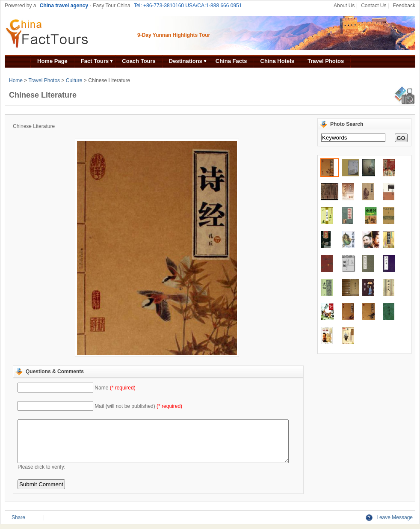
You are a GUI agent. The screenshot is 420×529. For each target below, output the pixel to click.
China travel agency (64, 6)
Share (18, 517)
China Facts (231, 61)
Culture (74, 80)
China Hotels (277, 61)
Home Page (52, 61)
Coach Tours (139, 61)
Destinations (186, 61)
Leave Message (389, 517)
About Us (344, 6)
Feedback (404, 6)
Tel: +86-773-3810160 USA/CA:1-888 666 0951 (188, 6)
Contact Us (374, 6)
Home (16, 80)
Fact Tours (95, 61)
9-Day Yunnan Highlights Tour (174, 35)
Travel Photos (326, 61)
